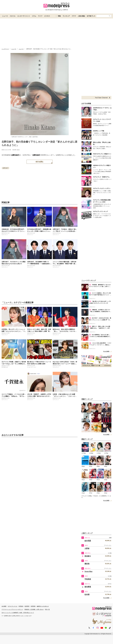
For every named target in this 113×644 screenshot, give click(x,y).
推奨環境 (27, 606)
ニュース (5, 16)
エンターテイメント (24, 16)
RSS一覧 (47, 609)
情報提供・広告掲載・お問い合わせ (34, 609)
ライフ (40, 16)
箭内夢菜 (88, 587)
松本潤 (87, 595)
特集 (59, 16)
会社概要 (4, 606)
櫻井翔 (87, 564)
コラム (34, 16)
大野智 (87, 548)
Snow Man (88, 571)
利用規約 (21, 606)
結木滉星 (88, 541)
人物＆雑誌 (81, 16)
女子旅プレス (91, 16)
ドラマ (74, 16)
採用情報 (33, 606)
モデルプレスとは (12, 606)
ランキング (66, 16)
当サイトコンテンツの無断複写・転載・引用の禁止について (18, 613)
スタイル (13, 16)
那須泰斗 (88, 556)
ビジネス (47, 16)
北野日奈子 (15, 155)
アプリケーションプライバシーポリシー (12, 609)
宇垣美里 (88, 579)
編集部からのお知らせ (43, 606)
